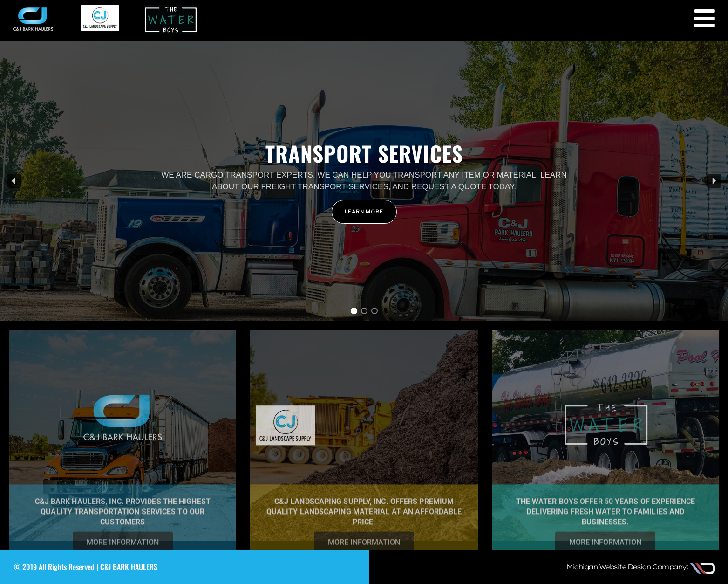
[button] (364, 181)
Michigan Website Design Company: (627, 567)
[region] (364, 181)
